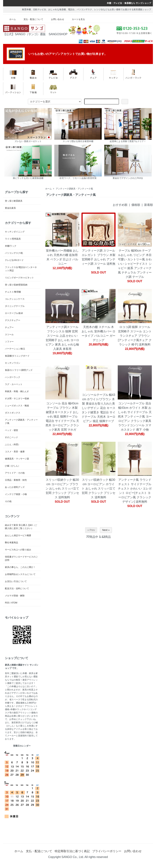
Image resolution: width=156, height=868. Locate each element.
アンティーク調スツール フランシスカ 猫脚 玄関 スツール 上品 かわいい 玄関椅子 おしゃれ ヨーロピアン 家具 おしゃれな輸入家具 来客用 (62, 338)
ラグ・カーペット (14, 384)
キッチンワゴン (13, 363)
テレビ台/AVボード (14, 260)
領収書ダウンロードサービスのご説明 (21, 558)
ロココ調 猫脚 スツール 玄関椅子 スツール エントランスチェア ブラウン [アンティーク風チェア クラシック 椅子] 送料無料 (135, 336)
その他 (8, 501)
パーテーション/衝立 (15, 349)
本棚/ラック (11, 246)
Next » (106, 530)
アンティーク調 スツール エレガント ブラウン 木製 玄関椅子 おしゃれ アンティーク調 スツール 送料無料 (99, 259)
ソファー (9, 342)
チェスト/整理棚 (13, 292)
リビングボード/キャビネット (19, 278)
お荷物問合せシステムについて (20, 574)
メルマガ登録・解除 (15, 596)
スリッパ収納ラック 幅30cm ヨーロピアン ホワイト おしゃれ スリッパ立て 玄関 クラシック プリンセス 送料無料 (99, 489)
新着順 (149, 205)
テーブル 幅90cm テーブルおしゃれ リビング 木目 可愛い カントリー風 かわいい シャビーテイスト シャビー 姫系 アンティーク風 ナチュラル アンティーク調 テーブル (135, 264)
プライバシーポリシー (107, 851)
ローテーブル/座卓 (14, 313)
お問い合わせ (55, 19)
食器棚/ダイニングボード (17, 356)
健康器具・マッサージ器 (17, 459)
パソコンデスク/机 (14, 253)
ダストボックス (13, 413)
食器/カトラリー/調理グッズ (19, 370)
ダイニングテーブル (15, 306)
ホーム (10, 19)
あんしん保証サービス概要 (18, 535)
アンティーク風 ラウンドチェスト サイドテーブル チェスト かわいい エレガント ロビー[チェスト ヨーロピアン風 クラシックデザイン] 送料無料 (135, 491)
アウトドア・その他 (15, 473)
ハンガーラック (13, 377)
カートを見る (76, 19)
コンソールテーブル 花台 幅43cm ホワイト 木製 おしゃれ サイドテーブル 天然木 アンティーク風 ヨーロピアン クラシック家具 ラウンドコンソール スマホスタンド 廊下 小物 (135, 416)
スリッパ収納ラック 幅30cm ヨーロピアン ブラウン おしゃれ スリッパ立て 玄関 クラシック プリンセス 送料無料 (62, 489)
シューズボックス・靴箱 (17, 406)
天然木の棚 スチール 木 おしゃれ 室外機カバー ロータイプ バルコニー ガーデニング (99, 334)
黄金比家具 (10, 208)
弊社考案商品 (11, 543)
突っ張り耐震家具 (14, 201)
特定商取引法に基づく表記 (72, 851)
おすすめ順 (120, 205)
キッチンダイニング (15, 232)
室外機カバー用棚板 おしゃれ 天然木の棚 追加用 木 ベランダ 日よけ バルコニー (62, 257)
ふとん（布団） (13, 444)
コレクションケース (15, 299)
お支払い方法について (16, 581)
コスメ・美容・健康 (15, 452)
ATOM (14, 603)
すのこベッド (11, 437)
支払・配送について (31, 19)
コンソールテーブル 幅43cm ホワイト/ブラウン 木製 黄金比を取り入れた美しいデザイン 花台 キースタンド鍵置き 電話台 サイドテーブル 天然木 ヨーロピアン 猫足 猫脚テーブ (99, 408)
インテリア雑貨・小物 (16, 494)
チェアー (9, 327)
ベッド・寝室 (11, 430)
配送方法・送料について (17, 589)
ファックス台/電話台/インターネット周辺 (21, 269)
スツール (9, 335)
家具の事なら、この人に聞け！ (20, 567)
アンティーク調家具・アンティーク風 (74, 189)
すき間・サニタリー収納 (17, 399)
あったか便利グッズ (15, 487)
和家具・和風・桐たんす (17, 391)
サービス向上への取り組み (18, 550)
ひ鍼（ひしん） (13, 466)
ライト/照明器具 (13, 239)
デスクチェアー (13, 320)
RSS (7, 603)
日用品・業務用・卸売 (16, 480)
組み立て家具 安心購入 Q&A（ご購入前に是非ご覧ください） (21, 527)
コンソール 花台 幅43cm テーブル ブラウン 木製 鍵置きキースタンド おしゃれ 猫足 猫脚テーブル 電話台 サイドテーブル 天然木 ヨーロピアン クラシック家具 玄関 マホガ (62, 416)
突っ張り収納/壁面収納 (16, 285)
